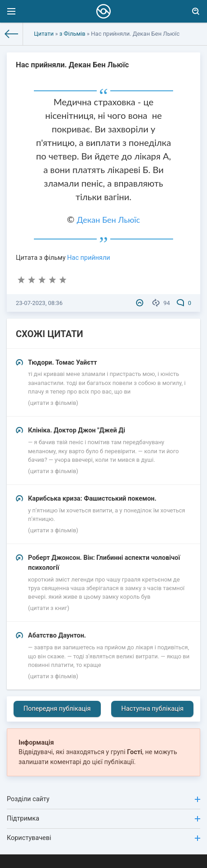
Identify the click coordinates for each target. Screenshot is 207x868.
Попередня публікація (57, 709)
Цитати (44, 34)
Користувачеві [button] (103, 838)
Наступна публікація (152, 709)
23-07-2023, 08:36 (39, 303)
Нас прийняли (89, 258)
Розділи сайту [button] (103, 799)
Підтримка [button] (103, 819)
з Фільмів (72, 34)
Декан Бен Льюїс (108, 220)
